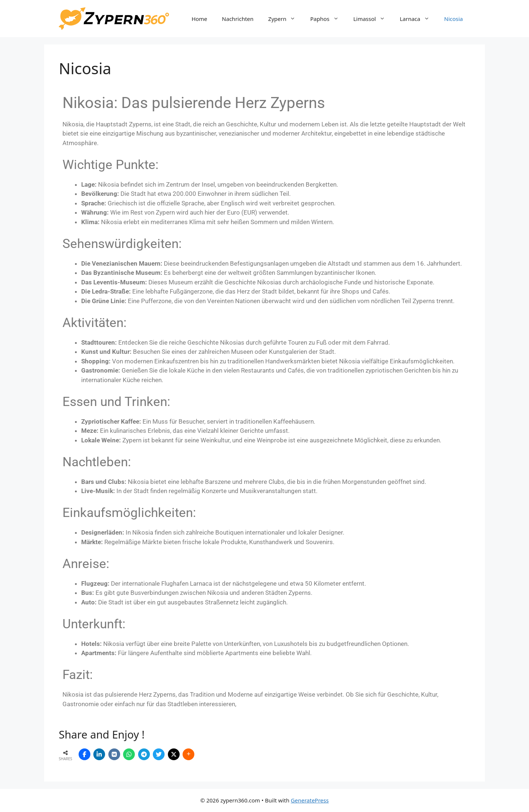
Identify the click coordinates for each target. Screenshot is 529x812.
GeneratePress (310, 800)
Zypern (285, 19)
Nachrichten (238, 19)
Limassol (373, 19)
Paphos (328, 19)
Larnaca (418, 19)
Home (199, 19)
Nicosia (454, 19)
